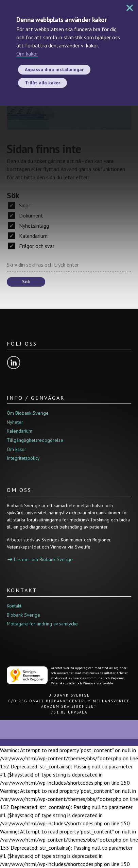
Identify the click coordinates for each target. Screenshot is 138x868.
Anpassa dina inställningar (54, 69)
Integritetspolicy (23, 458)
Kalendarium (28, 236)
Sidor (19, 205)
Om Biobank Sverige (28, 413)
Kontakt (14, 606)
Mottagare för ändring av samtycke (42, 624)
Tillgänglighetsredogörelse (35, 440)
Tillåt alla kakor (42, 83)
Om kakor (27, 54)
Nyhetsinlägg (29, 226)
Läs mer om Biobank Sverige (40, 559)
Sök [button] (26, 282)
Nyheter (15, 422)
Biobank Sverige (23, 615)
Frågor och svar (31, 246)
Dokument (26, 215)
